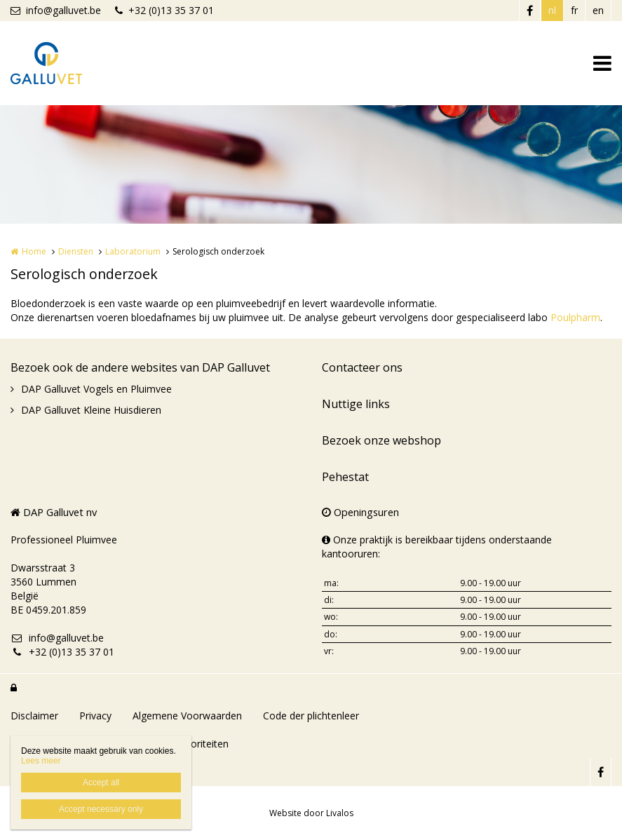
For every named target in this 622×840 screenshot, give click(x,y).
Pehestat (345, 477)
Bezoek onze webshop (381, 440)
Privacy (95, 716)
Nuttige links (356, 404)
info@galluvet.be (56, 10)
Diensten (76, 251)
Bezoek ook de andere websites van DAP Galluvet (140, 367)
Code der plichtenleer (311, 716)
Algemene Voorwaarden (187, 716)
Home (34, 251)
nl (552, 10)
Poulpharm (575, 317)
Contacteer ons (362, 367)
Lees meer (41, 761)
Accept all (101, 783)
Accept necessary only (101, 809)
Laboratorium (133, 251)
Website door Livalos (311, 813)
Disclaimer (34, 716)
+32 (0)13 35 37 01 (164, 10)
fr (574, 10)
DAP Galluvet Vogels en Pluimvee (96, 389)
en (598, 10)
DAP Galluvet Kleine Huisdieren (91, 410)
